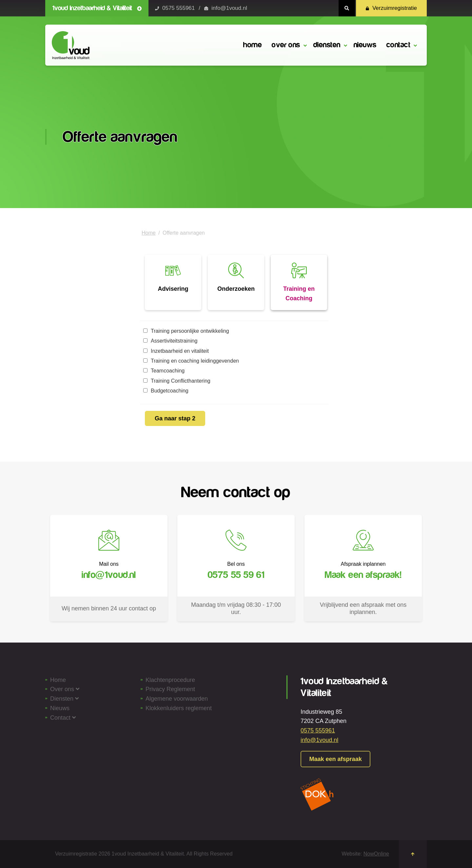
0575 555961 (178, 8)
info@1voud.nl (229, 8)
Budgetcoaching (166, 391)
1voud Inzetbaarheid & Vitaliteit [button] (97, 8)
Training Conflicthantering (177, 381)
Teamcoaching (164, 371)
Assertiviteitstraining (170, 341)
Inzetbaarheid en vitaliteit (176, 351)
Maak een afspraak (337, 759)
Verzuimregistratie (391, 8)
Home (149, 233)
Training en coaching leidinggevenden (191, 361)
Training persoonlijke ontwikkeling (186, 331)
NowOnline (376, 854)
